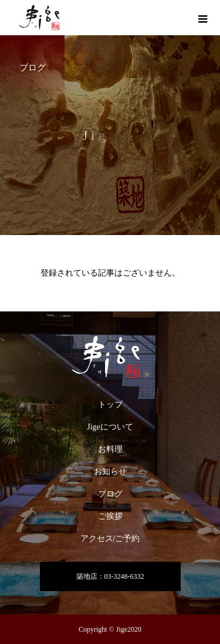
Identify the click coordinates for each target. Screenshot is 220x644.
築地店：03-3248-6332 (110, 576)
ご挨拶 (110, 516)
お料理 (110, 449)
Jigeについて (110, 427)
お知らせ (110, 472)
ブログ (110, 494)
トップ (110, 405)
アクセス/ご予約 (110, 539)
